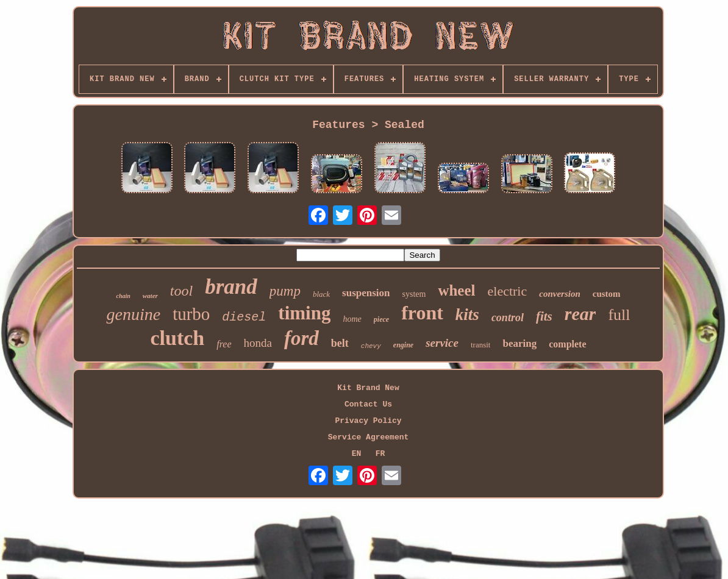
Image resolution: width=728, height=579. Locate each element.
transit (481, 345)
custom (607, 294)
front (422, 313)
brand (231, 287)
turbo (191, 314)
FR (380, 454)
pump (285, 291)
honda (258, 343)
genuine (133, 314)
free (224, 344)
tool (181, 291)
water (150, 296)
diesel (244, 317)
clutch (177, 338)
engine (403, 345)
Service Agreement (369, 437)
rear (580, 314)
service (442, 343)
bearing (519, 343)
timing (304, 313)
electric (508, 291)
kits (467, 314)
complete (567, 344)
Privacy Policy (368, 421)
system (414, 294)
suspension (366, 293)
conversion (560, 294)
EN (357, 454)
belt (340, 343)
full (619, 315)
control (508, 318)
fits (544, 316)
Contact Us (368, 404)
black (321, 294)
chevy (371, 346)
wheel (456, 290)
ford (302, 338)
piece (381, 319)
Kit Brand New (368, 388)
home (352, 319)
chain (123, 296)
